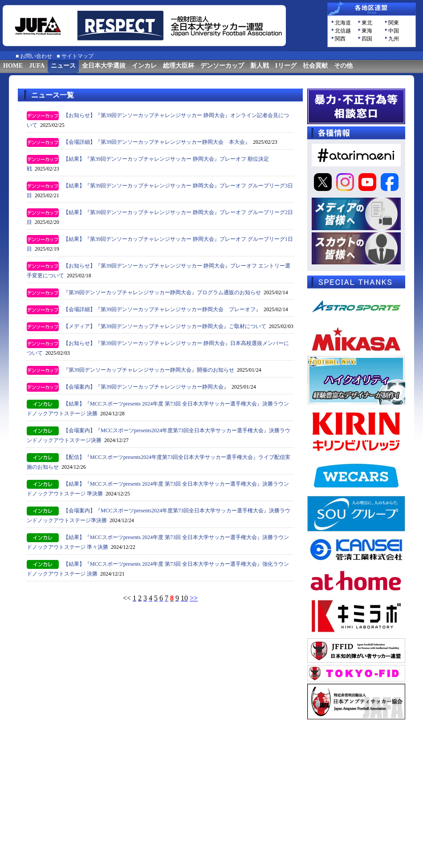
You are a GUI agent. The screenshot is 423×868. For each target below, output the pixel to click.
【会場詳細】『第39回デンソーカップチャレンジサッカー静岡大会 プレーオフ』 (162, 309)
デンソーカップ (222, 66)
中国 (394, 31)
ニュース (63, 66)
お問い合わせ (36, 56)
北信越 (343, 31)
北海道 (343, 23)
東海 (367, 31)
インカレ (144, 66)
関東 (394, 23)
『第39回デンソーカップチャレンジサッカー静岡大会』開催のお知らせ (149, 370)
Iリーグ (286, 66)
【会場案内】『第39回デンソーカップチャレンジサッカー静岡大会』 (146, 387)
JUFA (37, 66)
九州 (394, 39)
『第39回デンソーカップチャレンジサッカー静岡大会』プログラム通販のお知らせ (162, 292)
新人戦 (260, 66)
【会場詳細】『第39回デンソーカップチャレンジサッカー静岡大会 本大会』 (157, 142)
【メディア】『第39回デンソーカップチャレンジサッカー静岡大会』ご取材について (165, 326)
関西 (340, 39)
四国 (367, 39)
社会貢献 (315, 66)
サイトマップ (77, 56)
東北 (367, 23)
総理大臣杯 (179, 66)
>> (194, 598)
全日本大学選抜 (104, 66)
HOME (13, 66)
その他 (343, 66)
